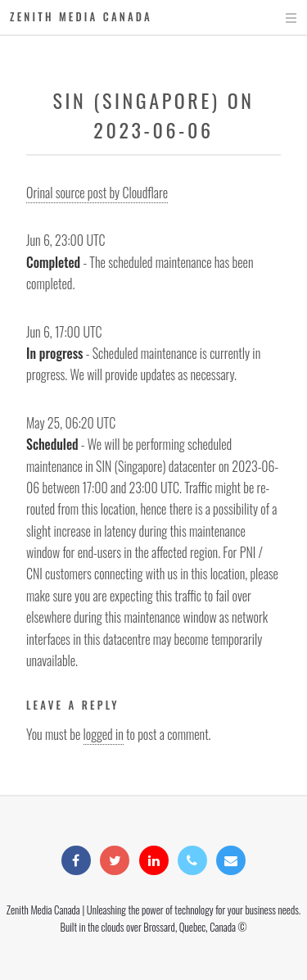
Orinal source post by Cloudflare (97, 193)
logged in (104, 734)
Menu (275, 18)
